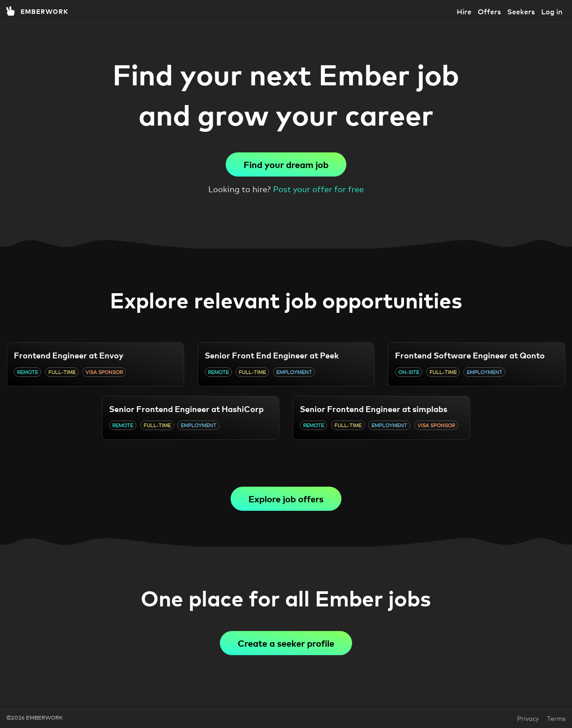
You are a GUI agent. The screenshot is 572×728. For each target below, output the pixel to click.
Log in (552, 11)
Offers (489, 11)
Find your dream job (286, 164)
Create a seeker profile (286, 643)
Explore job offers (286, 499)
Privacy (529, 718)
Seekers (521, 11)
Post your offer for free (318, 189)
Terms (556, 718)
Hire (464, 11)
